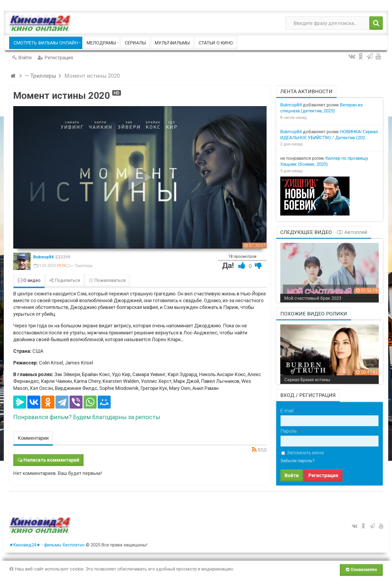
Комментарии (33, 438)
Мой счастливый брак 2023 (313, 298)
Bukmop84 (44, 257)
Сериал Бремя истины (307, 380)
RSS (262, 450)
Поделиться (65, 280)
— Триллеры (82, 266)
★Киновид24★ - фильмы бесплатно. (47, 545)
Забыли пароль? (297, 461)
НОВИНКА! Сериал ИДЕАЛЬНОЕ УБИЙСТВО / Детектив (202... (329, 135)
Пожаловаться (107, 280)
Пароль (289, 431)
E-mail (287, 411)
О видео (29, 280)
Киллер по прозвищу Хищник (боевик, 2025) (324, 161)
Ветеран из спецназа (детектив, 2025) (321, 108)
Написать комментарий (51, 460)
